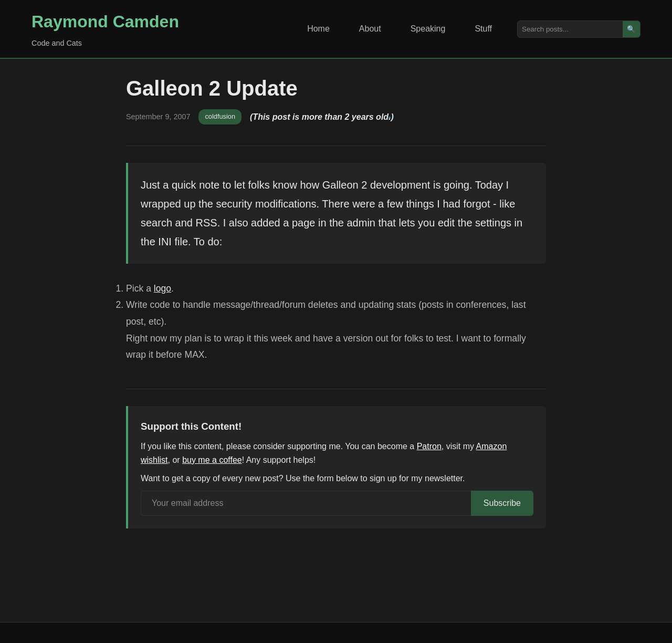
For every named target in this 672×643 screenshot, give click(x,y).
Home (318, 29)
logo (162, 288)
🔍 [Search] (631, 29)
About (370, 29)
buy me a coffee (212, 460)
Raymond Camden (105, 22)
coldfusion (220, 116)
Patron (429, 446)
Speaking (428, 29)
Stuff (483, 29)
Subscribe (502, 503)
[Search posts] (570, 29)
